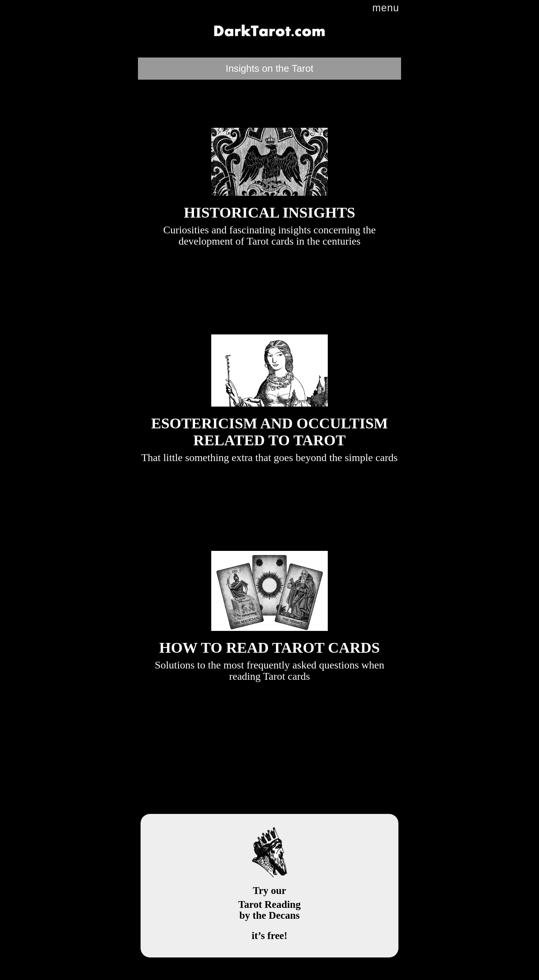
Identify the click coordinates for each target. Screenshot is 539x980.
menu (386, 8)
